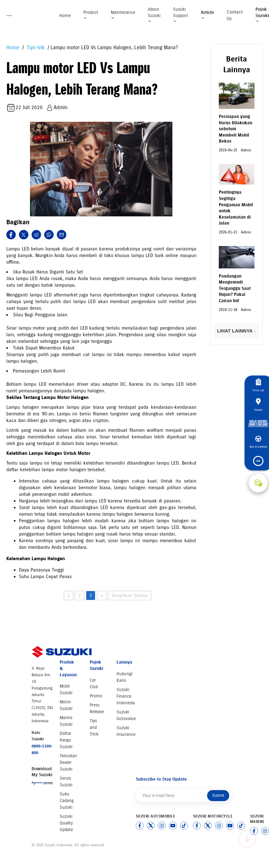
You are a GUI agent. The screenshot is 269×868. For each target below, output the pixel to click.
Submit (218, 795)
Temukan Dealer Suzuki (68, 762)
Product (91, 15)
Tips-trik (35, 47)
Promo (96, 696)
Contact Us (235, 15)
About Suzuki (154, 15)
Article (207, 15)
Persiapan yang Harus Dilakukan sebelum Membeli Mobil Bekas (236, 129)
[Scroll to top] (248, 839)
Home (65, 16)
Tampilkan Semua (130, 595)
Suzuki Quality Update (66, 823)
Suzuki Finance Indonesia (126, 696)
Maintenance (123, 15)
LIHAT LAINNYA (237, 331)
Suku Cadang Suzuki (67, 801)
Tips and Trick (94, 727)
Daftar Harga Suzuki (66, 740)
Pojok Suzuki (262, 15)
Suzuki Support (181, 15)
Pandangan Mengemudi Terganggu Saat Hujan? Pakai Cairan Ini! (235, 288)
